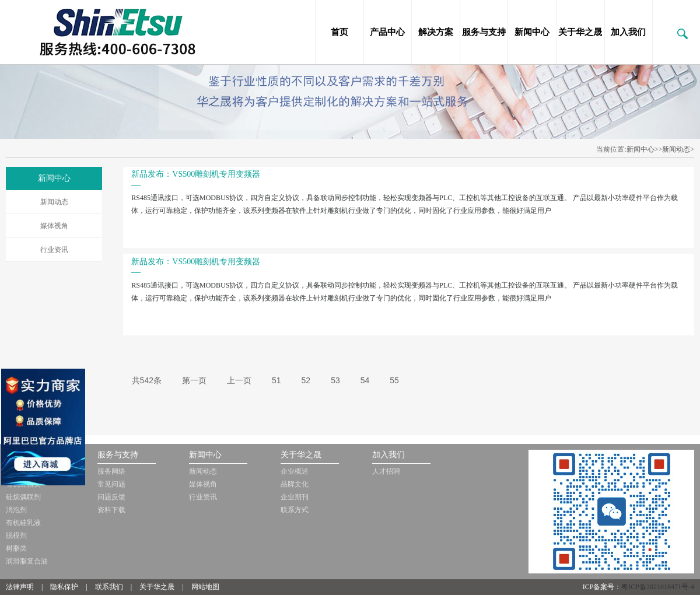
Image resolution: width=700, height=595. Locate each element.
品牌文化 (295, 484)
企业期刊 (295, 497)
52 (306, 380)
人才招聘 (386, 471)
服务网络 (111, 471)
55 (394, 380)
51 (276, 380)
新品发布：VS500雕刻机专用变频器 (196, 174)
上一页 (239, 380)
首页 (339, 32)
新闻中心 (532, 32)
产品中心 (387, 32)
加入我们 (628, 32)
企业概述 (295, 471)
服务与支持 (484, 32)
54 (365, 380)
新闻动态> (678, 149)
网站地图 (205, 587)
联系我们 (109, 587)
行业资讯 (54, 250)
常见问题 (111, 484)
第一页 (194, 380)
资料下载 (111, 510)
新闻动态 (54, 202)
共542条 (147, 380)
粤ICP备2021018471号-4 (658, 587)
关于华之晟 (580, 32)
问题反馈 (111, 497)
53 (335, 380)
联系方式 (295, 510)
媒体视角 (54, 226)
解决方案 (436, 32)
